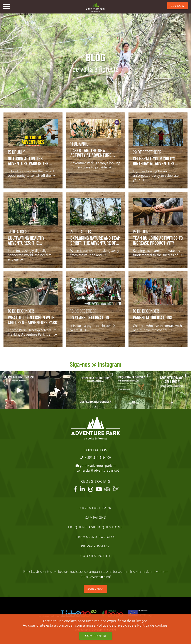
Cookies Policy (95, 556)
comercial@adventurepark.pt (98, 471)
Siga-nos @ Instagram (96, 365)
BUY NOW (178, 6)
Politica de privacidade (115, 625)
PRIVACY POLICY (95, 546)
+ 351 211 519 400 (96, 457)
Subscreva (95, 589)
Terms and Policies (95, 537)
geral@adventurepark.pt (96, 466)
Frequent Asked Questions (95, 527)
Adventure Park (95, 508)
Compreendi (96, 636)
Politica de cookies (152, 625)
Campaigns (96, 518)
